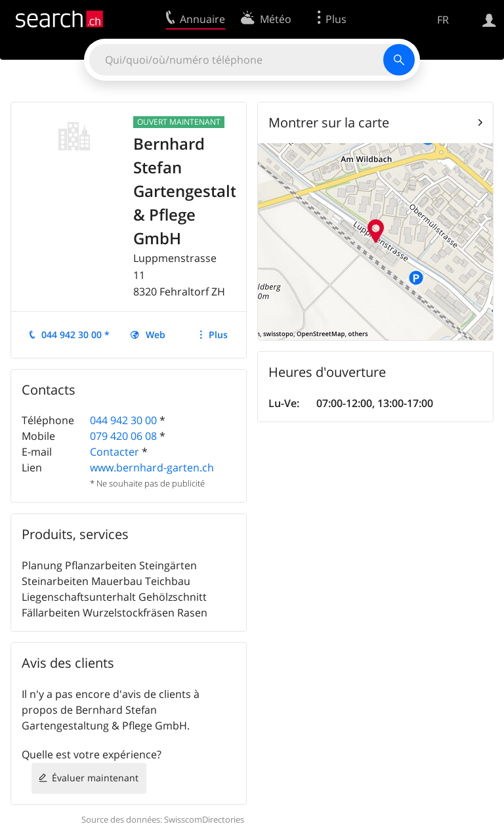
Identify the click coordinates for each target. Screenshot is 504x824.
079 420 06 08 (123, 436)
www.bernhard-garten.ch (152, 467)
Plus (218, 335)
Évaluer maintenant (95, 778)
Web (156, 335)
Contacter (115, 452)
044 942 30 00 (123, 420)
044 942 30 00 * (75, 335)
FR (443, 20)
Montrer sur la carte (329, 122)
